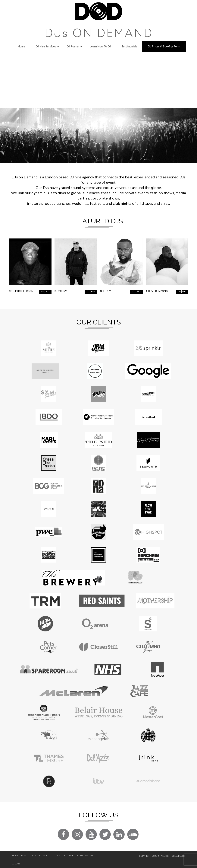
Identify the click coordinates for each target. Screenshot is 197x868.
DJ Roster (73, 46)
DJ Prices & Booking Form (164, 46)
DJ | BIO (45, 292)
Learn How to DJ (100, 46)
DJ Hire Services (46, 46)
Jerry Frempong (157, 291)
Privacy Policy (20, 855)
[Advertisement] (98, 80)
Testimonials (129, 46)
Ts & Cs (36, 855)
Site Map (69, 855)
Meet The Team (52, 855)
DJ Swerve (61, 291)
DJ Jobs (16, 864)
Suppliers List (85, 855)
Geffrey (105, 291)
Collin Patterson (21, 291)
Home (21, 46)
